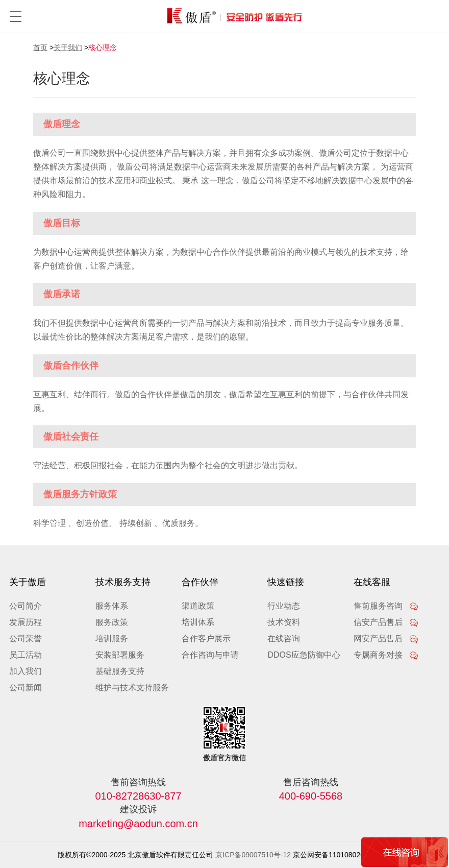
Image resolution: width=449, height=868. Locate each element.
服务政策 (112, 622)
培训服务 (112, 638)
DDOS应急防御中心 (304, 655)
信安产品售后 (386, 622)
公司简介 (26, 606)
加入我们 (26, 671)
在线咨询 (284, 638)
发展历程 (26, 622)
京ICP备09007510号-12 (253, 855)
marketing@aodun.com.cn (138, 824)
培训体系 (198, 622)
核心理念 (103, 47)
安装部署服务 (120, 655)
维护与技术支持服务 (132, 688)
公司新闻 (26, 688)
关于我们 (68, 47)
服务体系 (112, 606)
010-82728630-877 (139, 796)
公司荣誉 (26, 638)
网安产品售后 (386, 638)
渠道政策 (198, 606)
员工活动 (26, 655)
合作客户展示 (206, 638)
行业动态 (284, 606)
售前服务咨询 (386, 606)
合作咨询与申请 (210, 655)
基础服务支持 (120, 671)
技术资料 (284, 622)
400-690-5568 (311, 796)
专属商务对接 (386, 655)
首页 (40, 47)
